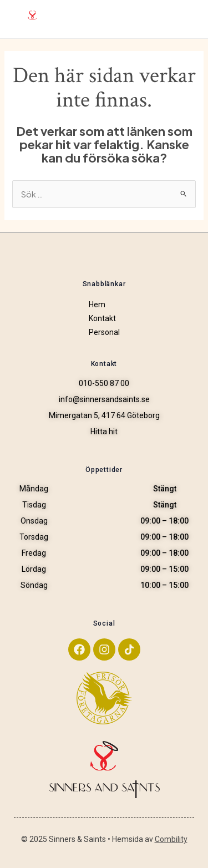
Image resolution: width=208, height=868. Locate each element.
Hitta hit (104, 432)
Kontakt (102, 318)
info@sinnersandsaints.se (104, 400)
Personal (104, 332)
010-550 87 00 (104, 384)
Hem (97, 304)
